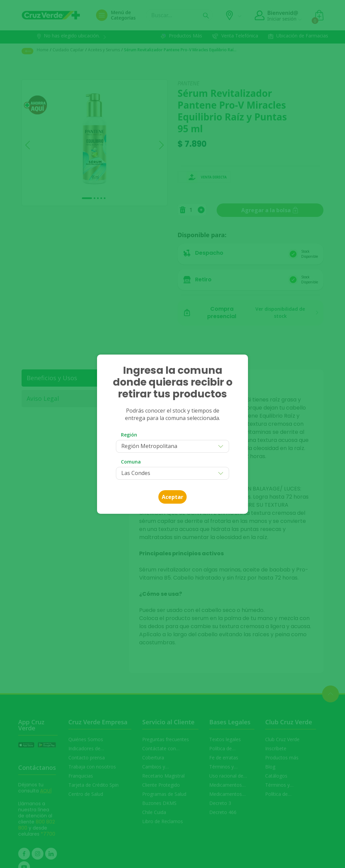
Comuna (131, 462)
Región (129, 435)
